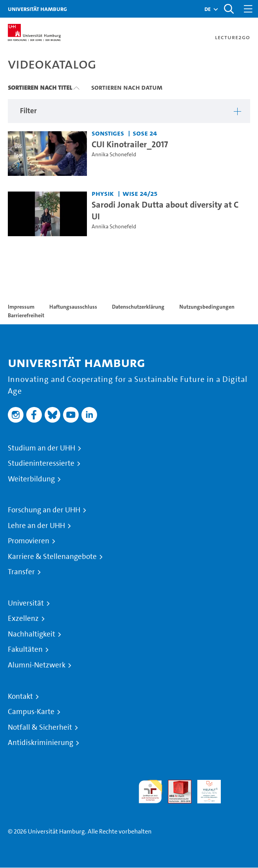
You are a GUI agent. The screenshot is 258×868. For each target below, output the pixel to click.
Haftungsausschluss (73, 307)
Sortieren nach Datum (127, 87)
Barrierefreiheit (26, 315)
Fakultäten (25, 649)
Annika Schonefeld (114, 155)
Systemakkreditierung (238, 784)
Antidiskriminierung (41, 743)
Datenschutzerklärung (138, 307)
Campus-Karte (31, 712)
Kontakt (20, 696)
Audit (175, 784)
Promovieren (29, 541)
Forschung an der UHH (44, 510)
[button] (207, 9)
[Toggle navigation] (248, 9)
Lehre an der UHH (36, 526)
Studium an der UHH (41, 448)
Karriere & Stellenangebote (52, 557)
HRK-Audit (205, 789)
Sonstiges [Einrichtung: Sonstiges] (108, 133)
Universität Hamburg (37, 9)
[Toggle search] (229, 9)
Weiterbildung (31, 479)
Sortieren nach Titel (40, 87)
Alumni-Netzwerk (37, 665)
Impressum (21, 307)
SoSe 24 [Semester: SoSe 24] (145, 133)
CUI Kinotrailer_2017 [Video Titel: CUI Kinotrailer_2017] (130, 144)
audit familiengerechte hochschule (150, 792)
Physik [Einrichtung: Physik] (103, 193)
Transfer (21, 572)
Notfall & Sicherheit (40, 727)
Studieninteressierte (41, 463)
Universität (26, 603)
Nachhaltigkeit (32, 634)
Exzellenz (23, 618)
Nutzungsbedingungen (207, 307)
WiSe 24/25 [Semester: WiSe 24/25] (140, 193)
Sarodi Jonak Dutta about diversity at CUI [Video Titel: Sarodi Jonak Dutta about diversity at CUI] (165, 210)
